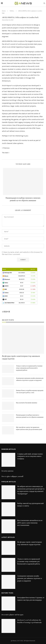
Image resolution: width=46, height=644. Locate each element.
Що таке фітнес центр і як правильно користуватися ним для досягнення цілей (29, 428)
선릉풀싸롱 (6, 312)
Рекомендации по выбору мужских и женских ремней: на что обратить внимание (30, 416)
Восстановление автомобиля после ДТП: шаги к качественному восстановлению (30, 523)
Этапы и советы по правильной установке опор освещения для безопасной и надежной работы (29, 368)
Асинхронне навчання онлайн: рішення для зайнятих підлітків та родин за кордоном (30, 379)
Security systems (7, 471)
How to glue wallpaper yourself (12, 476)
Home (4, 11)
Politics (12, 11)
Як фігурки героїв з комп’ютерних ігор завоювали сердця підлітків (21, 357)
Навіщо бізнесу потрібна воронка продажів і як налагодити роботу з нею (30, 392)
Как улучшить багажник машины (27, 403)
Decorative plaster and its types (12, 615)
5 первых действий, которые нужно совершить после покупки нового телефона (30, 456)
